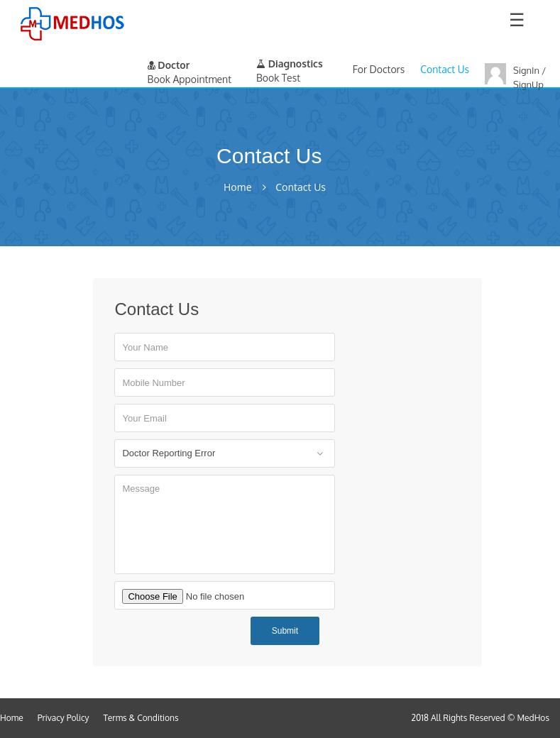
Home (238, 187)
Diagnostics (290, 64)
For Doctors (379, 69)
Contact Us (445, 69)
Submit (285, 631)
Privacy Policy (64, 718)
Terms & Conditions (141, 718)
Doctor (169, 65)
